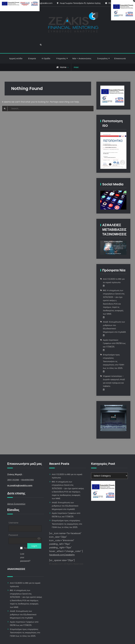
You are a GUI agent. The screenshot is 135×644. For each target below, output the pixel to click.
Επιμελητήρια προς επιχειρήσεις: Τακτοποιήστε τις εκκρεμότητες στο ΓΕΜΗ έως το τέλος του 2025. (114, 347)
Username (13, 509)
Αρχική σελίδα (16, 44)
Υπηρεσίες (61, 44)
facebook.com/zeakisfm (62, 541)
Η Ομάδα (46, 44)
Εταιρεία (32, 44)
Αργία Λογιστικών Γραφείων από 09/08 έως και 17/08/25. (114, 329)
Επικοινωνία (120, 44)
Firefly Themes (84, 639)
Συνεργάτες (103, 44)
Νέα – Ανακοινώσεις (82, 44)
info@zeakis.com (45, 3)
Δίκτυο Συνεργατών (16, 490)
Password (13, 522)
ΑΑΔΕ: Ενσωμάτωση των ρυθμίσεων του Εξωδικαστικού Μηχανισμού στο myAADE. (23, 602)
